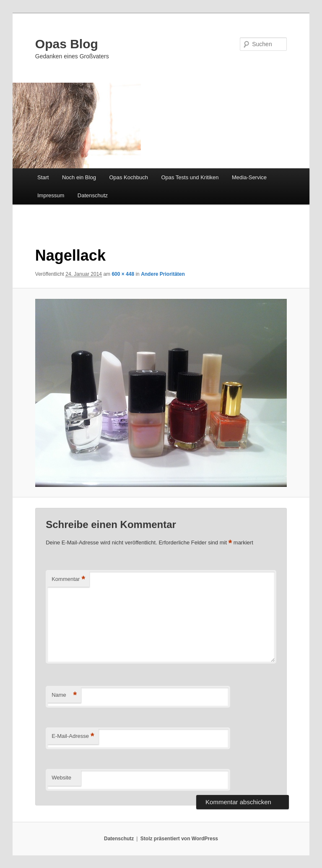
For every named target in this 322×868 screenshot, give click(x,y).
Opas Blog (67, 44)
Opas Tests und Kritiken (190, 177)
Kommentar (68, 579)
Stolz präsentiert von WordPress (179, 839)
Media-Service (249, 177)
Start (43, 177)
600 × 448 (123, 274)
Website (61, 778)
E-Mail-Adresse (73, 736)
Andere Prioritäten (163, 274)
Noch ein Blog (79, 177)
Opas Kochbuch (129, 177)
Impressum (51, 195)
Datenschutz (93, 195)
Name (64, 695)
